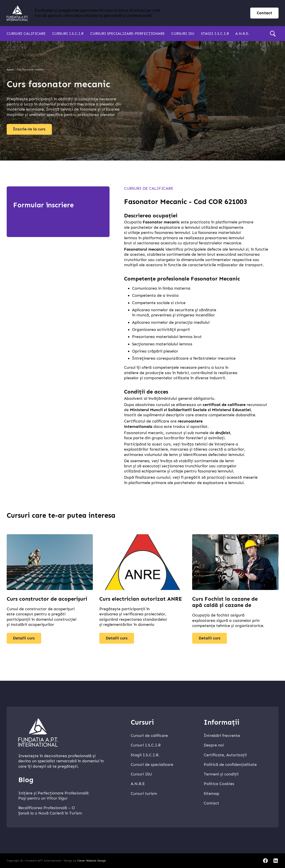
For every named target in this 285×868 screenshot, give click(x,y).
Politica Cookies (219, 784)
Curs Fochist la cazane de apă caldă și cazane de (225, 602)
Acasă (10, 70)
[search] (273, 34)
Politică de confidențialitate (230, 765)
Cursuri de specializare (152, 765)
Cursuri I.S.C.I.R (68, 34)
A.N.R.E (138, 784)
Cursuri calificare (26, 34)
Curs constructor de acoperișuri (47, 599)
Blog (26, 780)
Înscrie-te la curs (29, 129)
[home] (17, 13)
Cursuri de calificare (149, 188)
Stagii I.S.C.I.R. (145, 755)
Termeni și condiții (221, 774)
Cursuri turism (144, 794)
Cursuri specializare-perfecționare (127, 34)
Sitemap (212, 794)
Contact (211, 803)
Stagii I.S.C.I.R (215, 34)
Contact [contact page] (264, 13)
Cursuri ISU (183, 34)
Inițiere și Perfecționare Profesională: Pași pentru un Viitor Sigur (54, 796)
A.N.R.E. (242, 34)
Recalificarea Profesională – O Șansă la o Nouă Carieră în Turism (50, 810)
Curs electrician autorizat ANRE (141, 599)
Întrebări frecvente (222, 736)
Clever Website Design (92, 861)
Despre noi (214, 745)
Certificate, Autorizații (225, 755)
